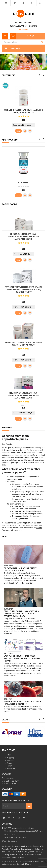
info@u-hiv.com (11, 841)
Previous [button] (40, 75)
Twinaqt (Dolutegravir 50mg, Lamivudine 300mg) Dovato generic (24, 111)
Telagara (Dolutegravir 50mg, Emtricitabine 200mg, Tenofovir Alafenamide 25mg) (24, 395)
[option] (23, 62)
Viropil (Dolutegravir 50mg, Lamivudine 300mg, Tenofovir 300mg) (23, 344)
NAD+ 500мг (23, 183)
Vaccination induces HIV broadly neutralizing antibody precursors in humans (22, 658)
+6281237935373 (24, 22)
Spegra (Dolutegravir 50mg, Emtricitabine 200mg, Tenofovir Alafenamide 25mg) (24, 237)
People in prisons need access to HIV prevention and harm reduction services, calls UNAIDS (21, 614)
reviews (39, 528)
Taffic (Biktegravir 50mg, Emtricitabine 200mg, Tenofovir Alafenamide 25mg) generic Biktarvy (23, 290)
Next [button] (43, 75)
